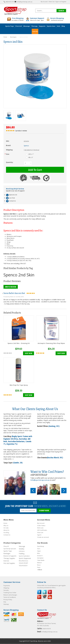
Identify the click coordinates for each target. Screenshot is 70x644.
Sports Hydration (24, 556)
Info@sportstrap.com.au (40, 480)
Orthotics (22, 551)
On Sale (6, 528)
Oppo (39, 551)
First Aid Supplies (9, 563)
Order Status (41, 525)
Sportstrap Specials (10, 549)
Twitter (45, 592)
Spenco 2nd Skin (19, 275)
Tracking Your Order (10, 593)
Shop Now (29, 353)
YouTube (50, 597)
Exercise (6, 561)
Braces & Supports (10, 556)
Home (5, 523)
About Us (6, 530)
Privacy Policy (8, 600)
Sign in (58, 2)
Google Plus (39, 597)
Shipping (6, 588)
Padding (22, 554)
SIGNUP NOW (44, 510)
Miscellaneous (23, 561)
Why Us (6, 525)
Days (39, 567)
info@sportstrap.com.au (25, 2)
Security (6, 590)
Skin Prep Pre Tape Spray (19, 385)
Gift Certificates (42, 530)
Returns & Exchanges (10, 595)
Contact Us (7, 535)
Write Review (11, 287)
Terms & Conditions (10, 597)
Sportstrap (41, 546)
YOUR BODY (23, 566)
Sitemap (6, 604)
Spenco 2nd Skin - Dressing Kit (19, 343)
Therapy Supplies (9, 558)
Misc (39, 553)
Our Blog (6, 532)
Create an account (43, 537)
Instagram (45, 597)
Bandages (7, 553)
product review (21, 131)
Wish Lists (40, 528)
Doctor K (40, 556)
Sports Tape (8, 551)
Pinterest (50, 592)
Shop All (6, 546)
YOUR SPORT (23, 563)
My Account (44, 2)
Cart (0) (35, 31)
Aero (39, 549)
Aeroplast (40, 558)
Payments (7, 586)
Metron (39, 563)
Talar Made (41, 560)
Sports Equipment (25, 558)
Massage (22, 546)
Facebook (39, 592)
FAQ (5, 602)
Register (64, 2)
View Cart (52, 2)
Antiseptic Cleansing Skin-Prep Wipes (51, 343)
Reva (39, 565)
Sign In (39, 535)
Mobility (22, 549)
